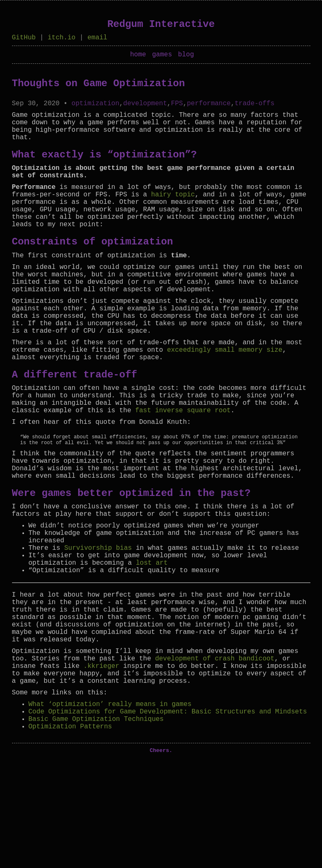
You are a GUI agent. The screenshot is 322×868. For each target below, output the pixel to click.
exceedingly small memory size (225, 394)
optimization (96, 108)
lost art (152, 639)
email (97, 39)
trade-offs (254, 108)
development (145, 108)
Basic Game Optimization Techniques (96, 824)
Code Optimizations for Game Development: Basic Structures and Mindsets (168, 815)
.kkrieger (101, 761)
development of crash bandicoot (215, 752)
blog (186, 57)
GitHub (24, 39)
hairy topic (173, 212)
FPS (177, 108)
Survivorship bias (98, 621)
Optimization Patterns (70, 833)
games (162, 57)
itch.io (62, 39)
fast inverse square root (183, 463)
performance (209, 108)
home (138, 57)
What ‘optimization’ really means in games (110, 805)
